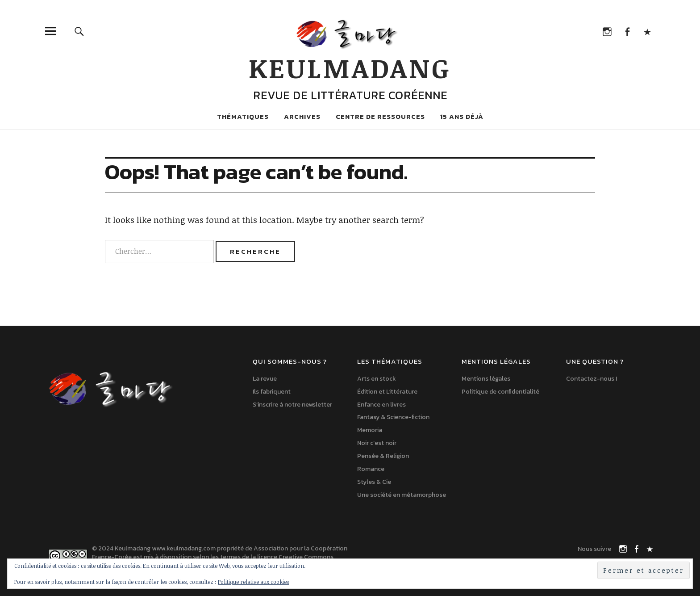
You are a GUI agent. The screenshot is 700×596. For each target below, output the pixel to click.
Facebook (627, 31)
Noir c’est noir (377, 443)
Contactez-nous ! (592, 379)
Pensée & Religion (383, 456)
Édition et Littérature (387, 392)
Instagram (607, 31)
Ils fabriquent (272, 392)
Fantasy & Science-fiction (393, 417)
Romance (371, 469)
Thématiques (243, 116)
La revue (265, 379)
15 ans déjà (462, 116)
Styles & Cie (374, 482)
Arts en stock (377, 379)
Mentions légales (486, 379)
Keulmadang (350, 67)
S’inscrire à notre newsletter (292, 405)
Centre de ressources (380, 116)
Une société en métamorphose (402, 495)
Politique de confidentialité (500, 392)
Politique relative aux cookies (253, 582)
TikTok (647, 31)
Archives (302, 116)
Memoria (370, 430)
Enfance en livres (381, 405)
